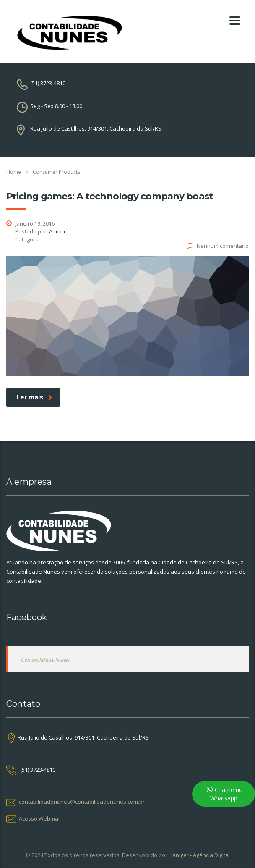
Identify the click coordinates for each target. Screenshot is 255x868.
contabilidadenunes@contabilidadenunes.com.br (82, 802)
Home (14, 172)
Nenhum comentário (218, 246)
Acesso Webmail (40, 818)
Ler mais (34, 397)
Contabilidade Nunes (46, 660)
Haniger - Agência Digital (199, 855)
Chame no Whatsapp (226, 794)
